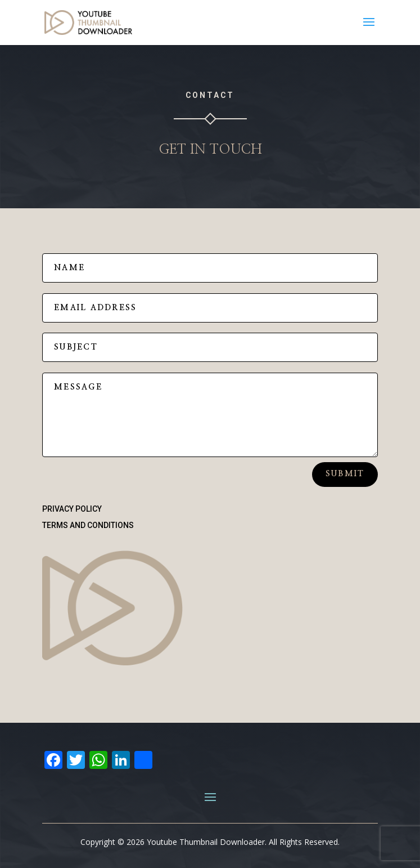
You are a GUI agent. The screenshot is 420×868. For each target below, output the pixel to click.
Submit (345, 474)
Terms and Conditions (88, 525)
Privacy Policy (72, 509)
